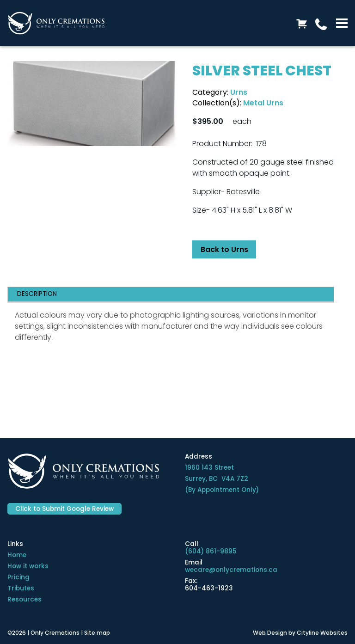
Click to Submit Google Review (64, 509)
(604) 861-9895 (211, 551)
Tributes (21, 588)
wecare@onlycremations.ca (231, 570)
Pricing (18, 577)
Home (17, 555)
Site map (97, 633)
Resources (24, 599)
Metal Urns (263, 103)
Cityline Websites (322, 633)
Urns (239, 92)
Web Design (270, 633)
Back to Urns (224, 249)
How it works (28, 566)
